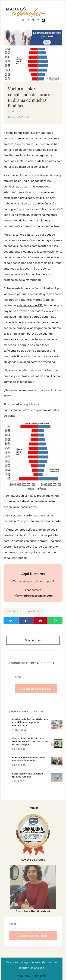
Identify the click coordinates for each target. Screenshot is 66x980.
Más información (36, 976)
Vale (21, 976)
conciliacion (34, 611)
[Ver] (60, 10)
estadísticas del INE (30, 305)
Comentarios (33, 640)
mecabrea (13, 611)
